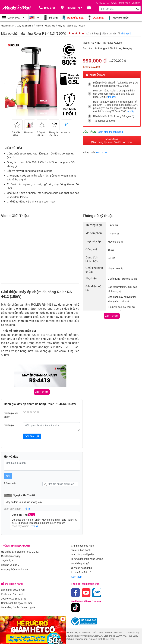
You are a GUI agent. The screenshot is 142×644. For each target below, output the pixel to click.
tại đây (112, 97)
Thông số (124, 34)
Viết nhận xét (109, 34)
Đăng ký (136, 3)
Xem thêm (77, 575)
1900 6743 (21, 596)
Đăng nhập (124, 3)
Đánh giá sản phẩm (11, 415)
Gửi (8, 476)
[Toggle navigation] (14, 18)
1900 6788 (102, 152)
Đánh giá (9, 425)
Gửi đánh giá (32, 436)
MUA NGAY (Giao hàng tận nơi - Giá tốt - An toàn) (112, 140)
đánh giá (95, 34)
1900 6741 (7, 596)
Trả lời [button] (27, 509)
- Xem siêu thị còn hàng (110, 132)
